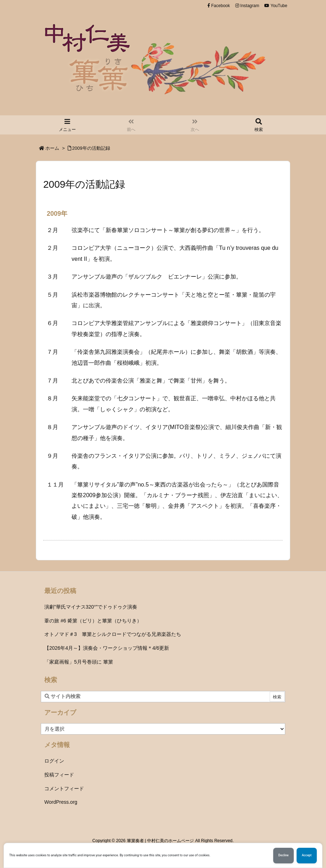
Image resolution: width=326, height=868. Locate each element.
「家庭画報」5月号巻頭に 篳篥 (79, 662)
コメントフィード (64, 789)
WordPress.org (61, 802)
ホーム (52, 148)
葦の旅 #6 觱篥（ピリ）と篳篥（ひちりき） (93, 621)
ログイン (54, 761)
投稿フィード (59, 775)
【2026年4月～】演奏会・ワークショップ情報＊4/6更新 (107, 648)
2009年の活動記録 (91, 148)
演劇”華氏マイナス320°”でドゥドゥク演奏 (91, 607)
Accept (307, 856)
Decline (283, 856)
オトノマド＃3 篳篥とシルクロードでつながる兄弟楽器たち (113, 634)
